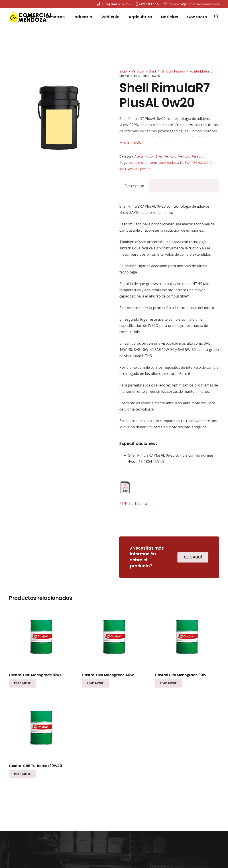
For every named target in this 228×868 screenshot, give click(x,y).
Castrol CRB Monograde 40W (108, 675)
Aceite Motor (200, 71)
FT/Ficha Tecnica (133, 504)
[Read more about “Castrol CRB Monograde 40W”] (95, 683)
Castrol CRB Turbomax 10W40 (36, 766)
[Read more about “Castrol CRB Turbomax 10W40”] (22, 774)
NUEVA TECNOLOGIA (196, 163)
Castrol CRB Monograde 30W (181, 675)
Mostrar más (130, 143)
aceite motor (138, 163)
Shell (153, 71)
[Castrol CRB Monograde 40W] (114, 638)
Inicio (123, 71)
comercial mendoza (164, 163)
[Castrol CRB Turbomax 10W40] (41, 728)
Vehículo (138, 71)
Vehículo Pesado (173, 71)
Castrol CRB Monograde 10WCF (37, 675)
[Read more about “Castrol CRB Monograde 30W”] (168, 683)
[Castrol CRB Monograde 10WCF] (41, 638)
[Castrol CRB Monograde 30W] (187, 638)
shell (123, 169)
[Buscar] (216, 17)
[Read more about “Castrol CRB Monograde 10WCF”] (22, 683)
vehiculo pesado (139, 169)
